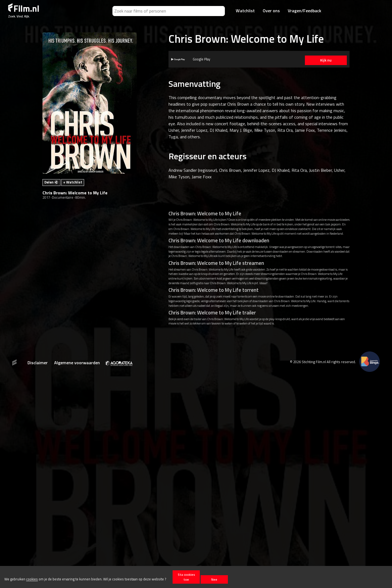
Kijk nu (324, 60)
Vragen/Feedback (304, 11)
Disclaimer (38, 363)
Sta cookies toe (186, 577)
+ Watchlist (73, 182)
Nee (214, 579)
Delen (51, 182)
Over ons (271, 11)
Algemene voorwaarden (77, 363)
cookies (32, 579)
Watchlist (245, 11)
